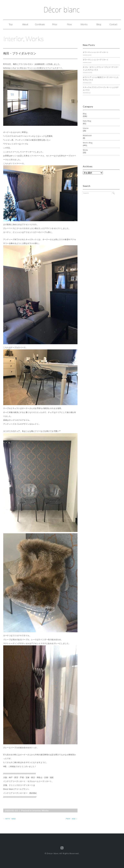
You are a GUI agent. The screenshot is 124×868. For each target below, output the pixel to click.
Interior (13, 39)
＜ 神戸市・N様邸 (9, 819)
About (25, 24)
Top (10, 24)
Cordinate (40, 24)
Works (84, 24)
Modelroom (87, 136)
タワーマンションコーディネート (96, 52)
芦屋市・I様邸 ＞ (72, 819)
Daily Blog (87, 121)
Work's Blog (88, 143)
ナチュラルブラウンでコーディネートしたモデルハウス (101, 89)
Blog (99, 24)
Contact (114, 24)
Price (55, 24)
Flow (69, 24)
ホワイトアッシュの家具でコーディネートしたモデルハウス (101, 79)
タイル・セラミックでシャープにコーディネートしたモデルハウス (101, 68)
